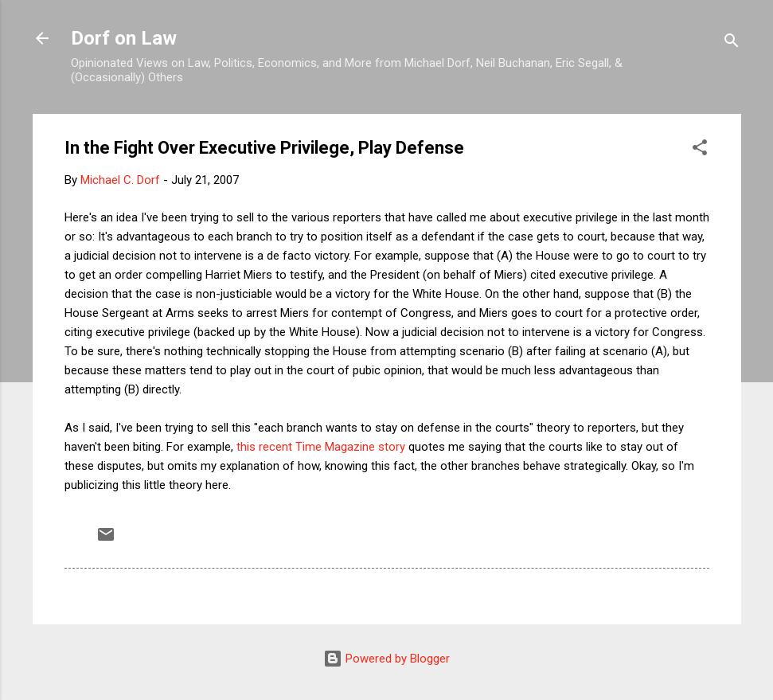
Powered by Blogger (386, 659)
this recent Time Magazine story (321, 447)
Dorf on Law (124, 38)
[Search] (732, 43)
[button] (700, 150)
